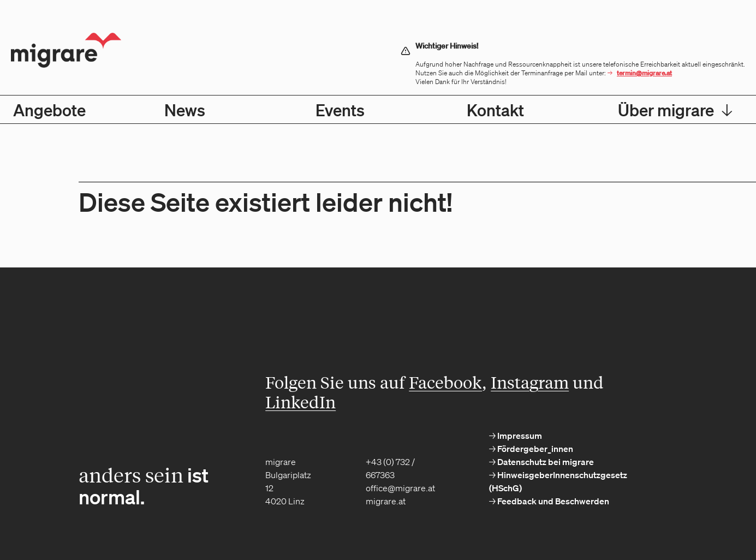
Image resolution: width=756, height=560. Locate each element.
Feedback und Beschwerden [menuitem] (552, 501)
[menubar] (378, 109)
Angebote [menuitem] (49, 110)
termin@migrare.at (644, 73)
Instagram (530, 382)
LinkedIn (300, 402)
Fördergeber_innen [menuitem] (534, 449)
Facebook (445, 382)
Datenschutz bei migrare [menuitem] (545, 462)
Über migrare (675, 110)
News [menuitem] (185, 110)
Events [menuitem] (340, 110)
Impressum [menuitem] (519, 436)
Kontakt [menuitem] (495, 110)
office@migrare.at (400, 488)
